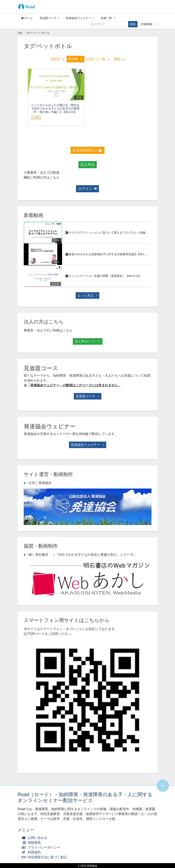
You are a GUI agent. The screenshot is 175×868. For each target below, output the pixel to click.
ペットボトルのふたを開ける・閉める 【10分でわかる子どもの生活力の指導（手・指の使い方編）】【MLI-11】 (55, 108)
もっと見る (87, 295)
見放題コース (49, 18)
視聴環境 (32, 843)
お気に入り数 (98, 59)
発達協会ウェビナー (80, 18)
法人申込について (88, 341)
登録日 (57, 59)
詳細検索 (148, 24)
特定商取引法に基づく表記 (45, 857)
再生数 (75, 59)
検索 (133, 24)
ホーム (27, 18)
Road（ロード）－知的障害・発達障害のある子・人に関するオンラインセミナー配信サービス (85, 797)
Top (20, 33)
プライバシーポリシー (42, 847)
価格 (119, 59)
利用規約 (32, 852)
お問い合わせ (36, 838)
